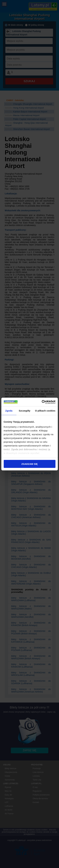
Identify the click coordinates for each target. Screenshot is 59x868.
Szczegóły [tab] (24, 411)
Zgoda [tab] (9, 411)
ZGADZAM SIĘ (29, 464)
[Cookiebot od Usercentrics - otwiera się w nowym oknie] (42, 402)
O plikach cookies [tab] (45, 411)
